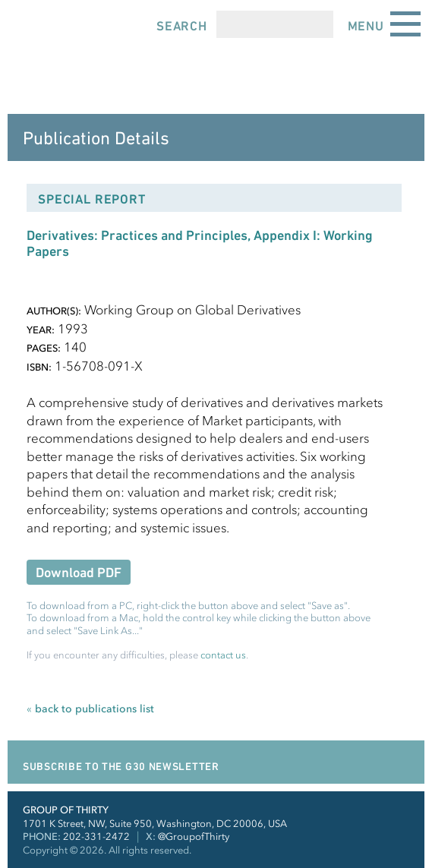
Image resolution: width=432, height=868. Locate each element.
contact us (223, 655)
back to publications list (90, 709)
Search (182, 26)
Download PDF (79, 572)
